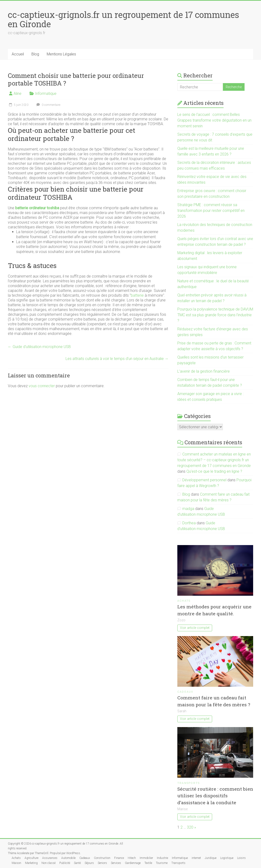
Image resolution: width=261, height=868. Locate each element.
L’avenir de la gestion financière (204, 371)
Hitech (132, 858)
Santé (77, 863)
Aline (18, 94)
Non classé (49, 863)
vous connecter (42, 386)
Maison (16, 863)
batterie (137, 295)
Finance (119, 858)
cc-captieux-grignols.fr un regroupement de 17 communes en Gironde (123, 19)
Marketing (31, 863)
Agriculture (31, 858)
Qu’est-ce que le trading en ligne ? (214, 471)
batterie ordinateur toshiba (37, 208)
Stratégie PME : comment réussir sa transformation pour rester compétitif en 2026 (211, 211)
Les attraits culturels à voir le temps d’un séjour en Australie (117, 359)
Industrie (162, 858)
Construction (102, 858)
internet (196, 858)
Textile (148, 863)
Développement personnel (204, 480)
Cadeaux (185, 692)
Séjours (89, 863)
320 (190, 827)
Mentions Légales (61, 54)
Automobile (68, 858)
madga (188, 509)
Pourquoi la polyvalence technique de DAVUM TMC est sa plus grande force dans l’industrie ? (215, 315)
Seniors (102, 863)
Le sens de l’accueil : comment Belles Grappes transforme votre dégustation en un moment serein (214, 120)
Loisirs (241, 858)
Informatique (46, 94)
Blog (35, 54)
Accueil (18, 54)
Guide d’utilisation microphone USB (39, 347)
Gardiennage (133, 863)
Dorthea (189, 523)
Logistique (227, 858)
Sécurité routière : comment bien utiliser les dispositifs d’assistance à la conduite (215, 796)
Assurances (50, 858)
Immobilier (146, 858)
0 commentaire (48, 105)
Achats (184, 601)
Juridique (211, 858)
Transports (189, 783)
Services (116, 863)
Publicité (65, 863)
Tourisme (162, 863)
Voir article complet (195, 628)
